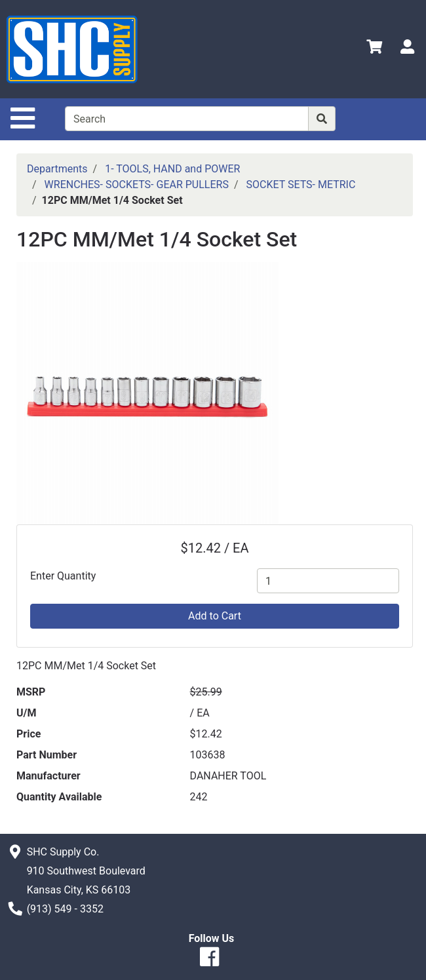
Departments (57, 169)
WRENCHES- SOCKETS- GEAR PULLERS (137, 185)
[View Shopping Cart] (374, 49)
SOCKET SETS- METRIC (300, 185)
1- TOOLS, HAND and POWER (172, 169)
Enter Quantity (63, 576)
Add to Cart (215, 616)
